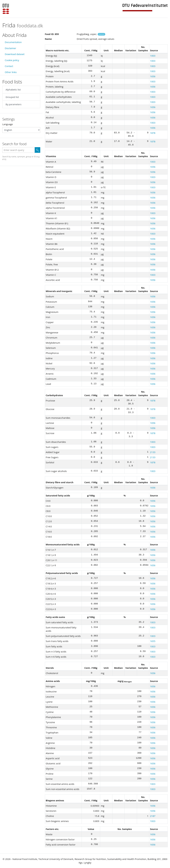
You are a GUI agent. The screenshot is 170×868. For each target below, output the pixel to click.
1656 (153, 76)
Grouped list (12, 97)
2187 (153, 816)
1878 (153, 133)
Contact (9, 66)
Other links (11, 72)
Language (8, 124)
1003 (153, 56)
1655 (153, 641)
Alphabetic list (13, 90)
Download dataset (15, 54)
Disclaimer (10, 48)
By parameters (13, 104)
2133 (153, 452)
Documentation (13, 42)
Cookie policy (12, 60)
